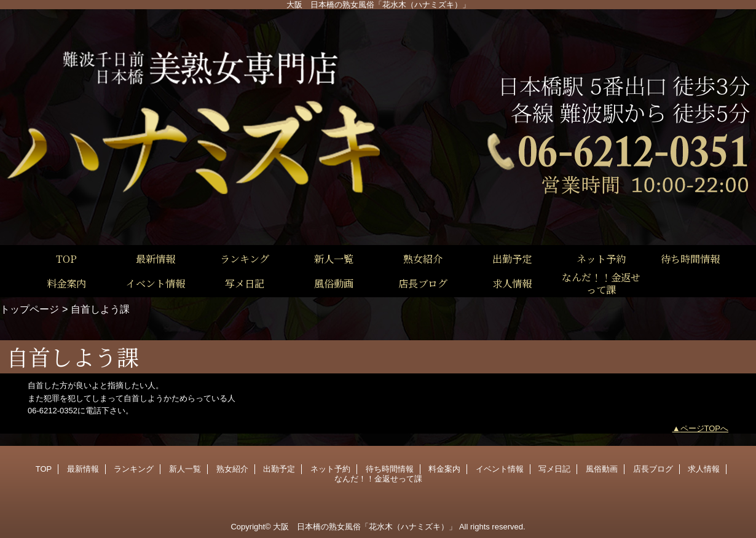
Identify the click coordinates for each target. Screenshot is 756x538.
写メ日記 (554, 469)
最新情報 (83, 469)
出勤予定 (279, 469)
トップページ (30, 309)
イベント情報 (500, 469)
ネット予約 (330, 469)
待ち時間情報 (390, 469)
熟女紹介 (232, 469)
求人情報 (704, 469)
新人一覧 (185, 469)
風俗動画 (602, 469)
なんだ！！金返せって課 (378, 479)
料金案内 (444, 469)
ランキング (134, 469)
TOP (66, 259)
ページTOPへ (705, 428)
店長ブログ (653, 469)
